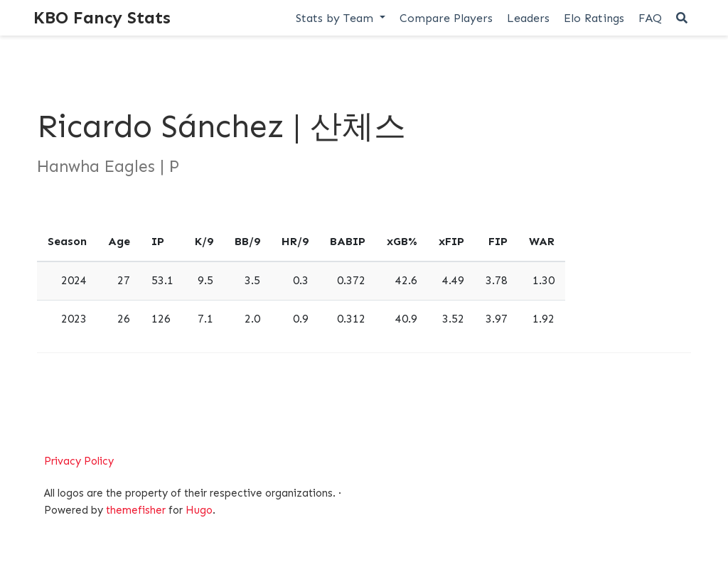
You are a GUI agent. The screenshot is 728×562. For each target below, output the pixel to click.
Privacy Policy (79, 461)
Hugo (199, 510)
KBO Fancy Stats (102, 17)
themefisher (136, 510)
